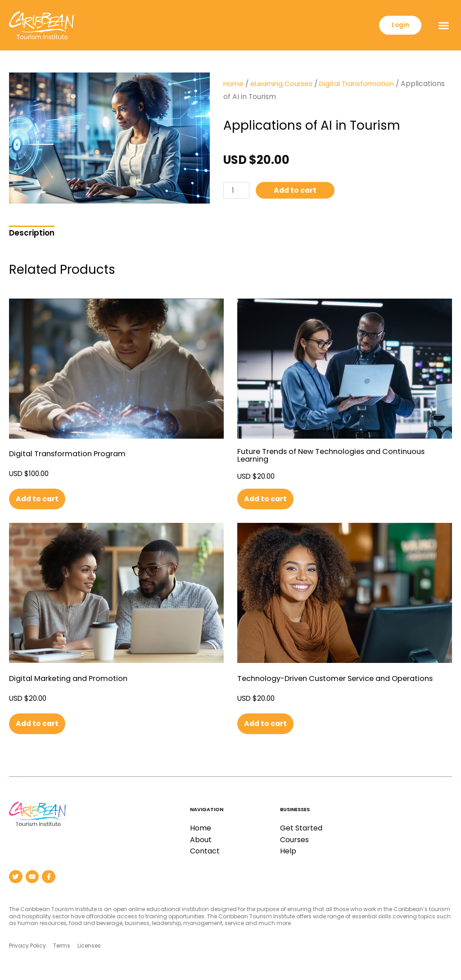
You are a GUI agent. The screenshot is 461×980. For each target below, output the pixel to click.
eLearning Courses (283, 84)
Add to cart (299, 191)
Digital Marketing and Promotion (72, 679)
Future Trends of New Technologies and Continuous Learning (338, 455)
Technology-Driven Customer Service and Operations (342, 679)
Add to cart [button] (39, 499)
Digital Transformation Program (71, 454)
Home (234, 84)
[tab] (32, 232)
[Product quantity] (237, 191)
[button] (443, 25)
